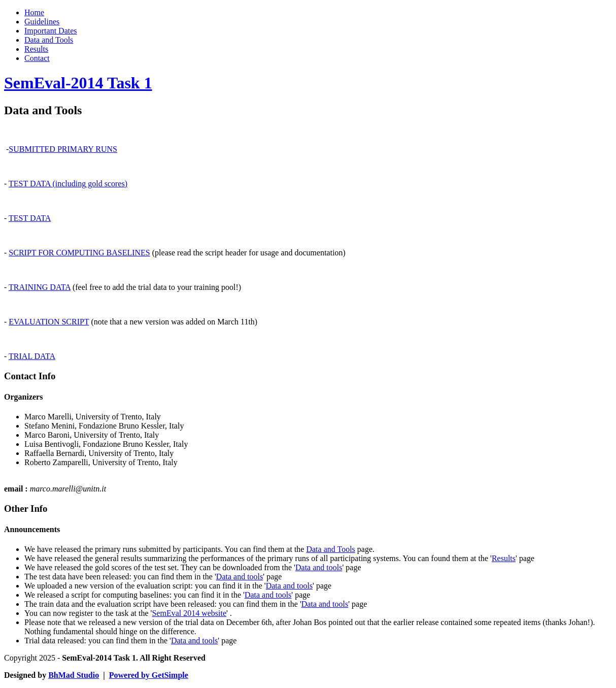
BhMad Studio (74, 675)
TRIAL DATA (32, 356)
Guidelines (42, 22)
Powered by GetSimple (149, 675)
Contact (37, 58)
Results (36, 49)
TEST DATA (30, 218)
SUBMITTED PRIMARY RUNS (63, 149)
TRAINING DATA (40, 287)
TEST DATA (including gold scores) (68, 184)
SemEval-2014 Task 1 (78, 83)
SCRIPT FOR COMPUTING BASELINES (79, 253)
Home (34, 12)
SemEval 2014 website (189, 613)
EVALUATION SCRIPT (49, 322)
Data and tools (319, 567)
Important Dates (51, 31)
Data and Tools (49, 40)
